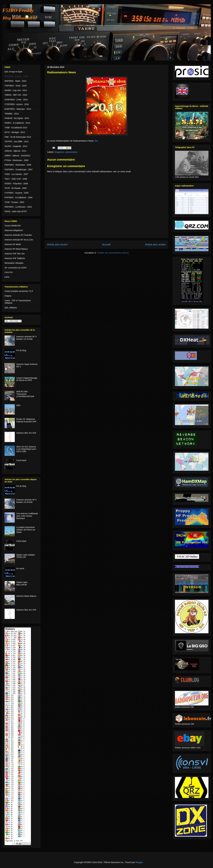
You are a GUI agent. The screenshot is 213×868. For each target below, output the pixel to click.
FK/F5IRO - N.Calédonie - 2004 (18, 197)
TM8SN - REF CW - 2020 (16, 95)
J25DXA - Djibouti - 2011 (15, 151)
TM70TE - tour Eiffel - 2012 (17, 142)
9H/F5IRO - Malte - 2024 (15, 81)
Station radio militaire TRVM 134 (26, 556)
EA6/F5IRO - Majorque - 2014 (18, 109)
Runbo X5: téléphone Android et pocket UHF (26, 420)
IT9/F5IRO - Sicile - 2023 (16, 86)
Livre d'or (9, 272)
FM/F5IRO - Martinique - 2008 (18, 165)
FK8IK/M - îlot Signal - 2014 (17, 118)
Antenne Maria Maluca (26, 596)
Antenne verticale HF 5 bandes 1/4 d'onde (26, 338)
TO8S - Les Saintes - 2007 (16, 174)
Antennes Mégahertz (14, 230)
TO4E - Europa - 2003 (14, 202)
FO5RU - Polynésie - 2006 (16, 184)
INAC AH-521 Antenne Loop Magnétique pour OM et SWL (26, 449)
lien (96, 141)
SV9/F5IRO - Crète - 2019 (16, 100)
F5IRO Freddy (18, 10)
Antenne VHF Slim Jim (15, 254)
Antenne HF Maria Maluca (16, 249)
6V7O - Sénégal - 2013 (15, 132)
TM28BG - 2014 (12, 114)
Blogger (139, 862)
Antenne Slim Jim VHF (26, 433)
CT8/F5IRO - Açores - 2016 (17, 104)
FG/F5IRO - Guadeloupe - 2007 (19, 170)
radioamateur (71, 152)
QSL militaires (11, 308)
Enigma (8, 296)
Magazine (59, 152)
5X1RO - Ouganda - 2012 (16, 146)
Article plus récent (57, 245)
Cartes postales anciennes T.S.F (19, 291)
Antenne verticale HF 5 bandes (18, 235)
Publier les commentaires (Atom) (113, 253)
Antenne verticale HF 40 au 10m (19, 240)
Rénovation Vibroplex (14, 263)
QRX (18, 405)
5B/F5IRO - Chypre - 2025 (16, 76)
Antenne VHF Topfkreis (15, 258)
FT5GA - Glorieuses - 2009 (16, 160)
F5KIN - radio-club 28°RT (16, 211)
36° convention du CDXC (16, 268)
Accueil (106, 245)
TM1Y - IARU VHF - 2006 (16, 179)
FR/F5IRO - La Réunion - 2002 (18, 207)
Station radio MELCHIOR (22, 583)
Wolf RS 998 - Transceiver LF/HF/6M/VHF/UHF (25, 394)
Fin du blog (21, 350)
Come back (21, 460)
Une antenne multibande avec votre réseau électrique (27, 516)
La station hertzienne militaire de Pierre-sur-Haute (26, 530)
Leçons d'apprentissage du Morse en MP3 (27, 379)
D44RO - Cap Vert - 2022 (16, 90)
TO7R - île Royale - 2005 (16, 188)
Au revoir (20, 568)
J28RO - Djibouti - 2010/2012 (17, 156)
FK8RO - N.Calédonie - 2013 (17, 123)
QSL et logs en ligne (13, 72)
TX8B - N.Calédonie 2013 (16, 128)
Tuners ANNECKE (13, 226)
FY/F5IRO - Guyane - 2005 (16, 193)
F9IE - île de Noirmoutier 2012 (18, 137)
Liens (7, 277)
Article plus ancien (155, 245)
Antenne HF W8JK (13, 244)
